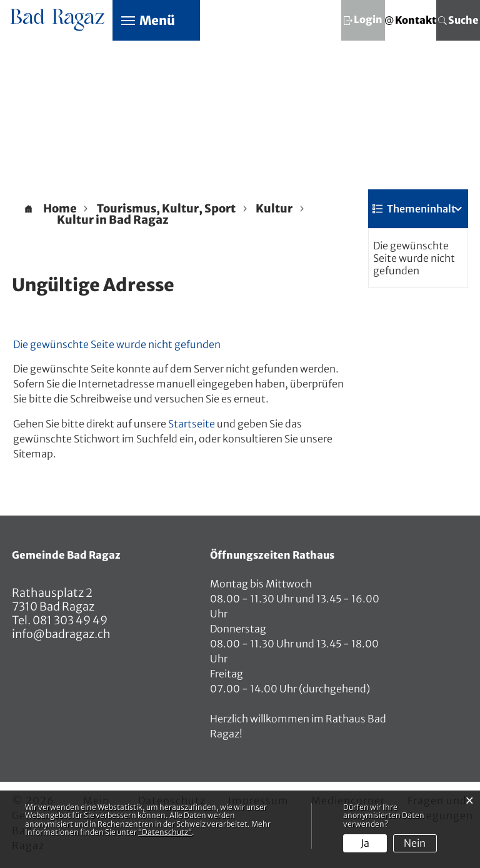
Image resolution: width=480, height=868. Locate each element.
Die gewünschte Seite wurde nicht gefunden (414, 258)
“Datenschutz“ (165, 832)
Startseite (192, 424)
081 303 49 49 (69, 620)
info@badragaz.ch (61, 634)
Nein (415, 843)
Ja (365, 843)
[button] (166, 209)
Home (60, 209)
